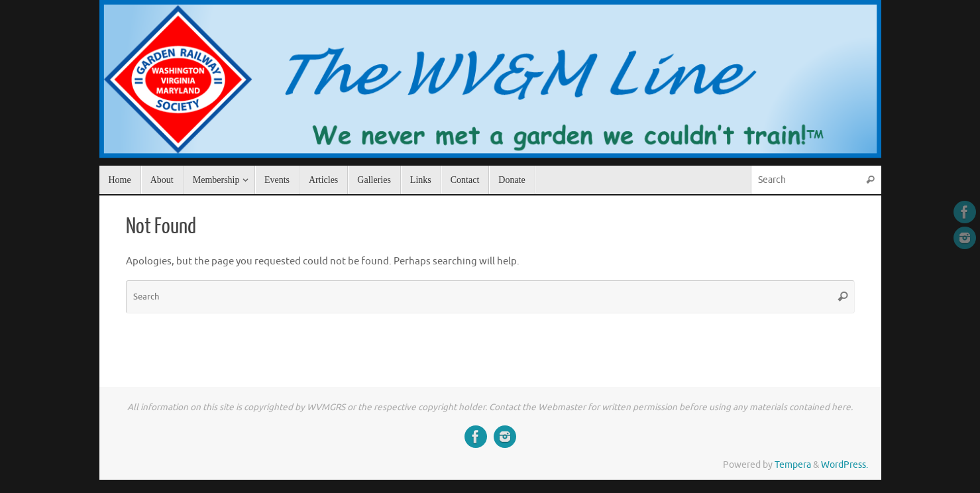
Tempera (793, 465)
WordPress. (844, 465)
